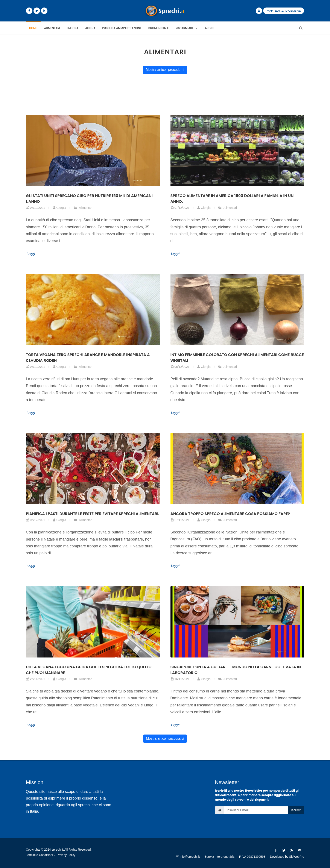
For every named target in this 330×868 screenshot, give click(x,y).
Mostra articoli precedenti (165, 70)
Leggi (31, 254)
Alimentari (83, 208)
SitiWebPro (297, 857)
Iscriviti (296, 810)
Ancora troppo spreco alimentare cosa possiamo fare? (230, 514)
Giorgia (59, 208)
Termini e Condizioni (40, 855)
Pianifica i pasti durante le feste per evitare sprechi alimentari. (93, 514)
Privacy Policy (66, 855)
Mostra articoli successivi (165, 738)
